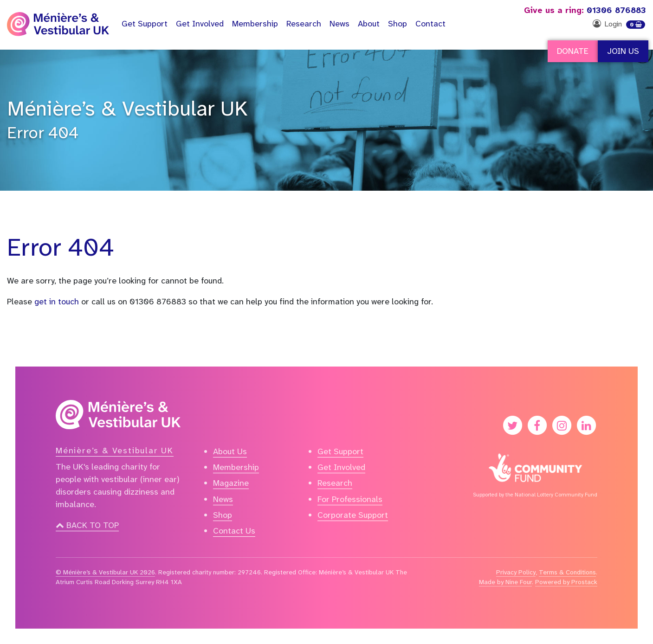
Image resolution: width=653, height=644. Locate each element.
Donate (573, 51)
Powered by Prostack (566, 582)
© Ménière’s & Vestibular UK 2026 (105, 572)
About (369, 24)
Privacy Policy (516, 572)
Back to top (87, 525)
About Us (230, 451)
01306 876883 (585, 10)
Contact (430, 24)
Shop (398, 24)
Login (613, 24)
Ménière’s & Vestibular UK (127, 109)
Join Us (623, 51)
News (339, 24)
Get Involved (200, 24)
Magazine (231, 483)
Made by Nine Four (505, 582)
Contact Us (234, 531)
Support (145, 24)
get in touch (57, 302)
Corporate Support (353, 515)
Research (304, 24)
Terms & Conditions (567, 572)
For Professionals (350, 499)
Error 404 (43, 133)
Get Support (340, 451)
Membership (255, 24)
